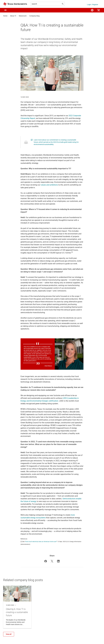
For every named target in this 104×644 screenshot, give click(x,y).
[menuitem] (92, 10)
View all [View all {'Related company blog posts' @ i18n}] (9, 634)
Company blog (34, 16)
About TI (13, 16)
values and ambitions (49, 185)
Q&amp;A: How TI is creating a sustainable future (17, 607)
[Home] (15, 4)
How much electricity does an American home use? (41, 542)
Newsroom (23, 16)
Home (5, 16)
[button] (5, 10)
